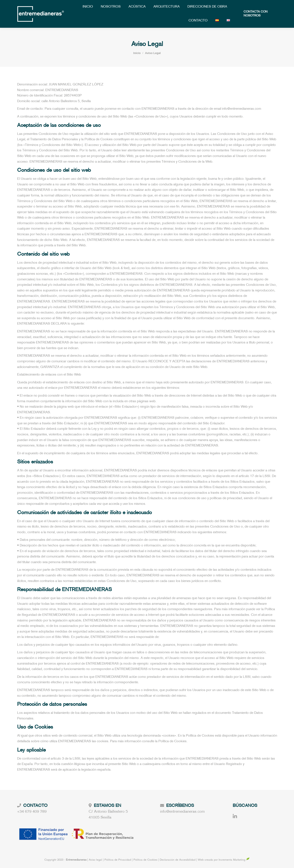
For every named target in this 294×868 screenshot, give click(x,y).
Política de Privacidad (118, 860)
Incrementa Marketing (234, 860)
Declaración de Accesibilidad (178, 860)
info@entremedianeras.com (182, 812)
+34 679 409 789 (32, 812)
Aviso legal (96, 860)
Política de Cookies (145, 860)
